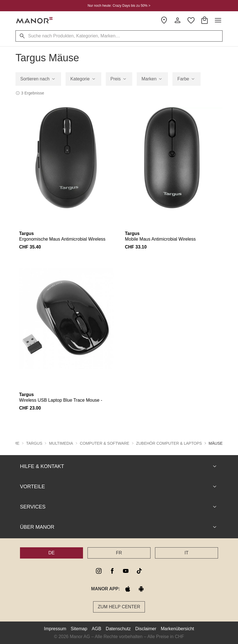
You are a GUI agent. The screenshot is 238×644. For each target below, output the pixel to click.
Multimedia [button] (61, 443)
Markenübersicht (177, 629)
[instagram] (99, 571)
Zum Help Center (119, 607)
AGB (96, 629)
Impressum (55, 629)
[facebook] (112, 571)
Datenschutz (118, 629)
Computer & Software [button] (105, 443)
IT (187, 553)
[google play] (141, 589)
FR (119, 553)
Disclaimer (146, 629)
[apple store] (128, 589)
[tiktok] (139, 571)
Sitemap (79, 629)
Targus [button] (34, 443)
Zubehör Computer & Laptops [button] (169, 443)
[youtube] (126, 571)
